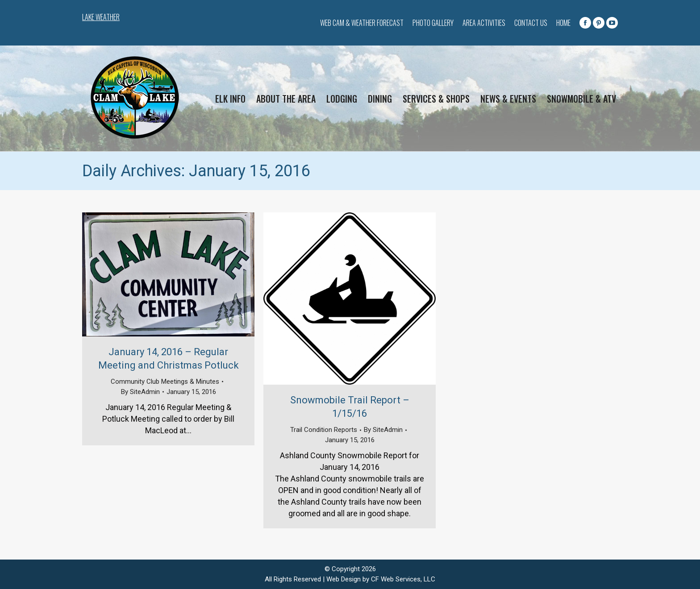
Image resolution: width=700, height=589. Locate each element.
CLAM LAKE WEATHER (176, 18)
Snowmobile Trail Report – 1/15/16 (350, 407)
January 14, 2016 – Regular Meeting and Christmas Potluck (169, 359)
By (140, 392)
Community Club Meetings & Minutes (165, 382)
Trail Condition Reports (324, 430)
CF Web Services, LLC (403, 579)
